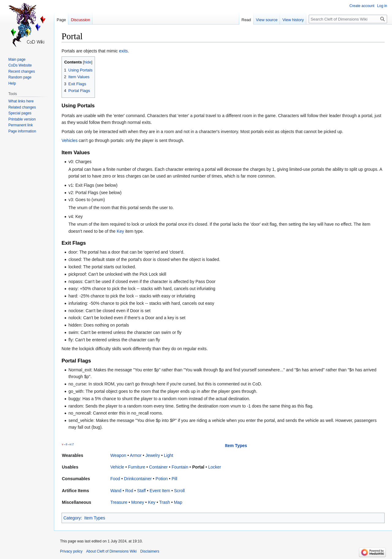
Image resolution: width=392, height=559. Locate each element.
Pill (174, 479)
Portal (198, 467)
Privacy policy (71, 551)
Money (138, 502)
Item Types (236, 446)
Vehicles (70, 140)
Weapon (118, 455)
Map (178, 502)
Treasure (119, 502)
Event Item (160, 491)
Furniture (137, 467)
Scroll (179, 491)
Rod (129, 491)
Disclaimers (150, 551)
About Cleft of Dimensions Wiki (111, 551)
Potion (162, 479)
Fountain (180, 467)
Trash (165, 502)
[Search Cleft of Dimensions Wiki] (348, 19)
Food (115, 479)
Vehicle (117, 467)
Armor (136, 455)
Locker (215, 467)
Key (120, 231)
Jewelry (153, 455)
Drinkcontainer (138, 479)
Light (168, 455)
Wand (116, 491)
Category (72, 518)
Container (158, 467)
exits (124, 51)
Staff (141, 491)
